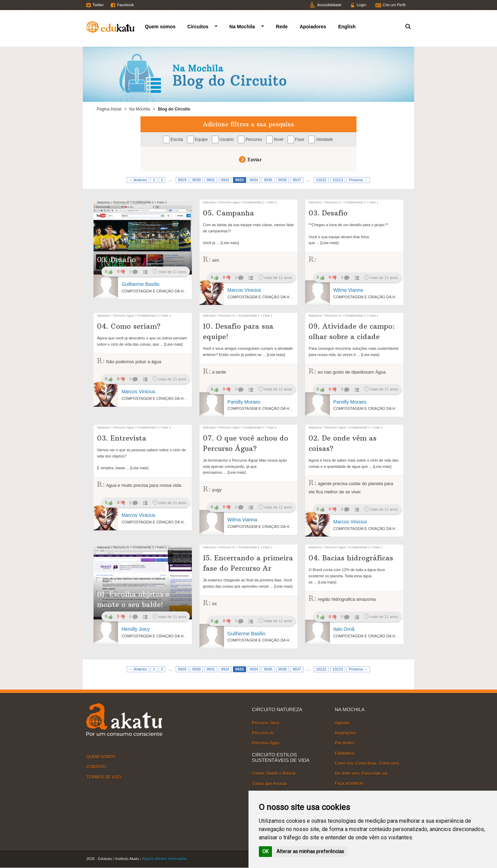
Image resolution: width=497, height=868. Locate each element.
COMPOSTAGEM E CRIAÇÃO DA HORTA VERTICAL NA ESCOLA (178, 291)
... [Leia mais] (227, 243)
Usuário (227, 139)
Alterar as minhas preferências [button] (310, 851)
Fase (300, 139)
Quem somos (160, 27)
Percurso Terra (265, 723)
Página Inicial (109, 109)
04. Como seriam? (129, 326)
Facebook (125, 5)
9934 (254, 180)
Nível (278, 139)
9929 (182, 180)
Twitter (98, 5)
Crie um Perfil (394, 5)
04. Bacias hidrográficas (351, 558)
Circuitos (198, 27)
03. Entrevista (122, 438)
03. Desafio (116, 259)
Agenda (342, 723)
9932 (225, 180)
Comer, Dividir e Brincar (274, 773)
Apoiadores (313, 27)
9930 (196, 180)
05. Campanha (228, 213)
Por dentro (344, 743)
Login (361, 5)
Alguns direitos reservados (165, 859)
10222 (321, 180)
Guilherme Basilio (140, 284)
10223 (338, 180)
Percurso (254, 139)
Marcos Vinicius (244, 290)
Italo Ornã (344, 629)
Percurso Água (266, 743)
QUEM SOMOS (101, 757)
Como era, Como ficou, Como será (367, 763)
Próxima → (358, 180)
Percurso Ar (263, 733)
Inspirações (345, 733)
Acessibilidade (329, 5)
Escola (177, 139)
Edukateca (345, 753)
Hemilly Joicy (136, 629)
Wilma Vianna (348, 290)
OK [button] (265, 851)
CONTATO (96, 767)
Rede (282, 27)
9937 (297, 180)
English (347, 27)
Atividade (324, 139)
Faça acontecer (349, 783)
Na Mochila (242, 27)
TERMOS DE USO (104, 777)
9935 (268, 180)
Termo (404, 25)
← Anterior (138, 180)
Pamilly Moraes (244, 402)
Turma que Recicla (269, 783)
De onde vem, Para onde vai (361, 773)
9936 (282, 180)
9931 (211, 180)
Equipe (201, 139)
